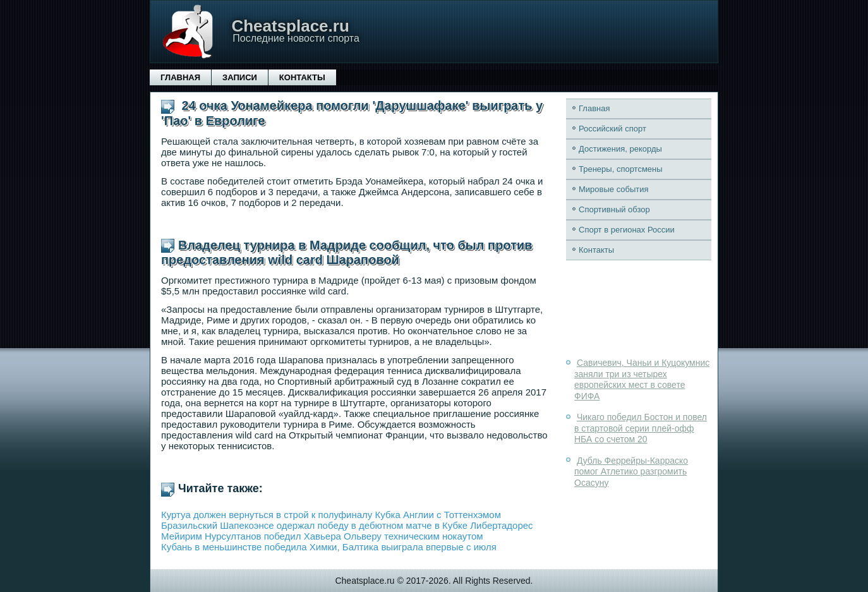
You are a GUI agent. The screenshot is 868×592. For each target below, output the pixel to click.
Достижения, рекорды (620, 149)
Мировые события (614, 189)
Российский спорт (612, 129)
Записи (240, 77)
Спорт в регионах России (627, 230)
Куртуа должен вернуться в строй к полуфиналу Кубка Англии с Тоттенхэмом (331, 515)
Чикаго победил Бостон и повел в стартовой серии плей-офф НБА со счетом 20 (641, 428)
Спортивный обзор (614, 209)
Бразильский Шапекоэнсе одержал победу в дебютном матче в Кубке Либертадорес (347, 525)
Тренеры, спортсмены (621, 169)
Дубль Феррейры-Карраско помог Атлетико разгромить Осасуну (631, 472)
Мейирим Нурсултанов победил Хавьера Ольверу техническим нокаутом (322, 536)
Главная (180, 77)
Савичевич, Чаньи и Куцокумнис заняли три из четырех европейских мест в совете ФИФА (642, 379)
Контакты (302, 77)
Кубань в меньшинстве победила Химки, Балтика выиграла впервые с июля (329, 547)
